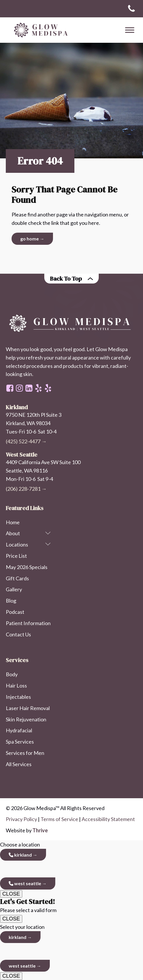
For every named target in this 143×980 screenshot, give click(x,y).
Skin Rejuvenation (26, 719)
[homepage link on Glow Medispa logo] (71, 324)
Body (12, 674)
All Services (19, 764)
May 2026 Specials (27, 567)
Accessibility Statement (108, 819)
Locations (28, 544)
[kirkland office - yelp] (48, 388)
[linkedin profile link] (29, 388)
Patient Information (28, 623)
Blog (11, 601)
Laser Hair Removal (28, 708)
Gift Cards (17, 578)
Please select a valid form (71, 905)
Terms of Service (59, 819)
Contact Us (18, 634)
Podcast (15, 612)
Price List (16, 556)
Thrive (40, 830)
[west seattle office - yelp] (38, 388)
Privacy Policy (21, 819)
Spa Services (20, 742)
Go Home (30, 239)
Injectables (18, 697)
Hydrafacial (19, 730)
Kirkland (20, 855)
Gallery (14, 589)
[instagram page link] (19, 388)
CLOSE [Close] (11, 894)
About (28, 533)
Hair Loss (16, 686)
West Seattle (25, 883)
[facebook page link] (10, 388)
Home (13, 522)
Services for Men (25, 753)
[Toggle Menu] (130, 30)
